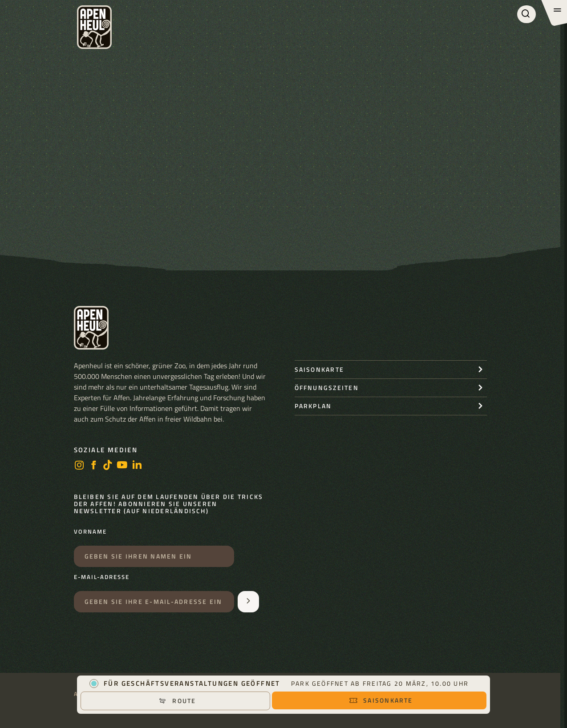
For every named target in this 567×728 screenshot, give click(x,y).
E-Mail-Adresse (102, 577)
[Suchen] (526, 14)
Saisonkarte (381, 700)
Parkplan (313, 406)
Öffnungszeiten (327, 388)
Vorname (90, 532)
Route (177, 701)
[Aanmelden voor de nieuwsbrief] (248, 602)
